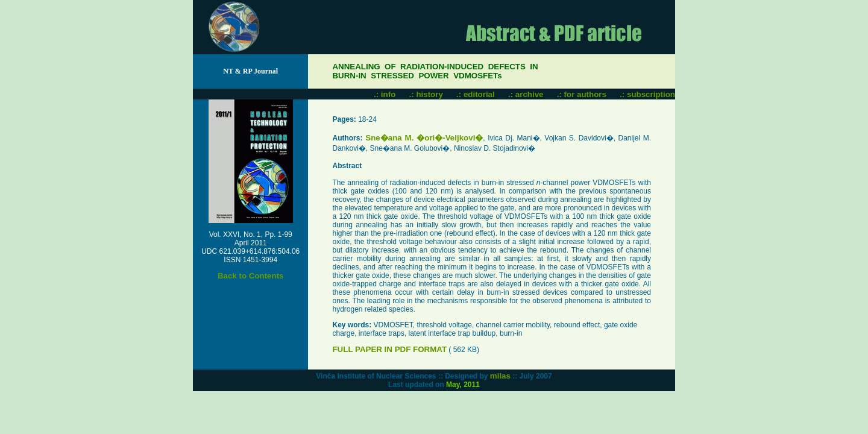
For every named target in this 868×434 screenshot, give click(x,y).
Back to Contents (251, 276)
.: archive (526, 94)
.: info (385, 94)
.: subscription (647, 94)
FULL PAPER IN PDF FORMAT (389, 349)
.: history (426, 94)
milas (500, 376)
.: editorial (476, 94)
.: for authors (582, 94)
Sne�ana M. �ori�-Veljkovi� (423, 138)
